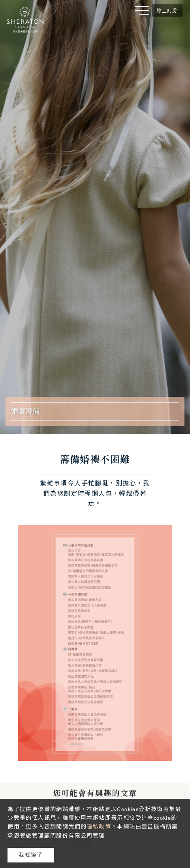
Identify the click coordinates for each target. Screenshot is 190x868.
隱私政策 (99, 826)
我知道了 (31, 855)
